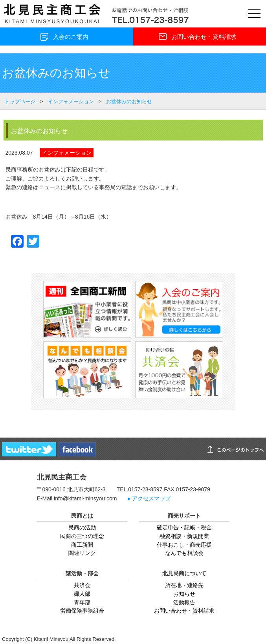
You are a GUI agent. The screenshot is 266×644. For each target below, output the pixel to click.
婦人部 (82, 594)
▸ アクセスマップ (150, 499)
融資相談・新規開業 (184, 536)
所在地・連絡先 (184, 585)
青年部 (82, 602)
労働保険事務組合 (82, 611)
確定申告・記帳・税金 (184, 527)
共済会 (82, 585)
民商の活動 (82, 527)
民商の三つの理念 (82, 536)
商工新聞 (82, 545)
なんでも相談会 (184, 553)
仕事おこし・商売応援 (184, 545)
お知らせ (184, 594)
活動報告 (184, 602)
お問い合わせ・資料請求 (184, 611)
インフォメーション (67, 153)
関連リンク (82, 553)
